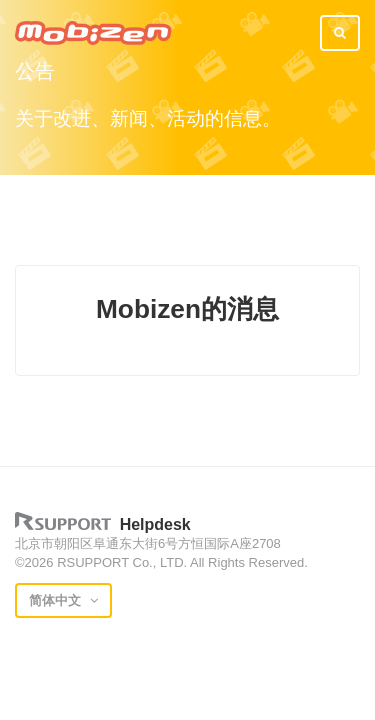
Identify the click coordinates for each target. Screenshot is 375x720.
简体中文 (57, 600)
